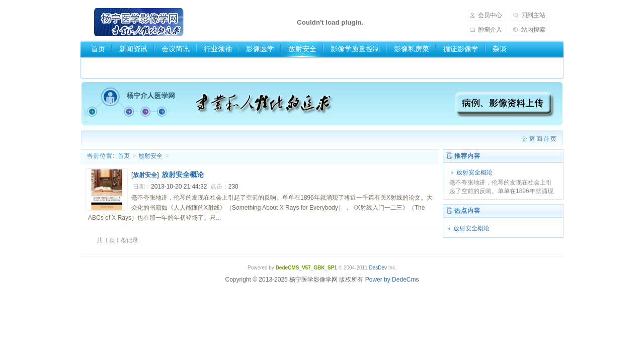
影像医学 (260, 49)
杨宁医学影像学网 (139, 22)
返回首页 (543, 139)
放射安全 (302, 49)
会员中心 (490, 15)
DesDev (378, 268)
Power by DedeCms (392, 280)
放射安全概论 (474, 172)
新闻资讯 (133, 49)
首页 (98, 49)
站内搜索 (533, 30)
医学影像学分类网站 (123, 66)
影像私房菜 (412, 49)
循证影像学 (461, 49)
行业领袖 (218, 49)
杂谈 (500, 49)
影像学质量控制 (355, 49)
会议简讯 (176, 49)
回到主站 (533, 15)
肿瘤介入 (490, 30)
